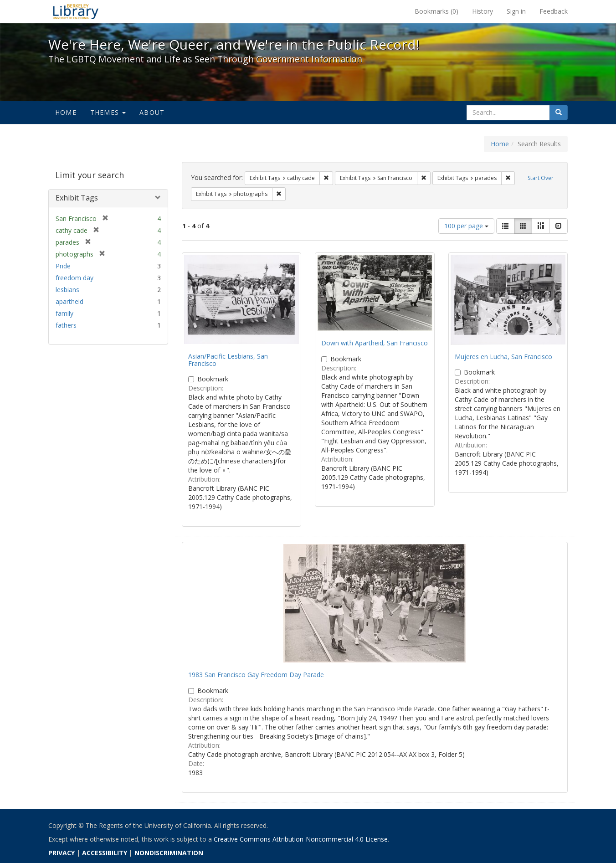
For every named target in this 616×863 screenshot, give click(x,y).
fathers (66, 325)
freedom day (74, 278)
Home (66, 112)
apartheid (69, 301)
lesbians (67, 290)
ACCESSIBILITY (105, 853)
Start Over (541, 178)
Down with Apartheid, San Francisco (375, 343)
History (483, 11)
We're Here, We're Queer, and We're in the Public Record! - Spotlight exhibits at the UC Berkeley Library (76, 11)
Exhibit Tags (77, 198)
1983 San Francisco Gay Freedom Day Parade (256, 675)
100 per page (466, 226)
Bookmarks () (436, 11)
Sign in (516, 11)
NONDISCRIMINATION (169, 853)
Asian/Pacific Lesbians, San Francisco (228, 360)
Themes (108, 112)
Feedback (554, 11)
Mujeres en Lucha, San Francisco (503, 357)
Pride (63, 266)
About (152, 112)
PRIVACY (62, 853)
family (64, 313)
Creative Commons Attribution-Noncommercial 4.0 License (301, 839)
